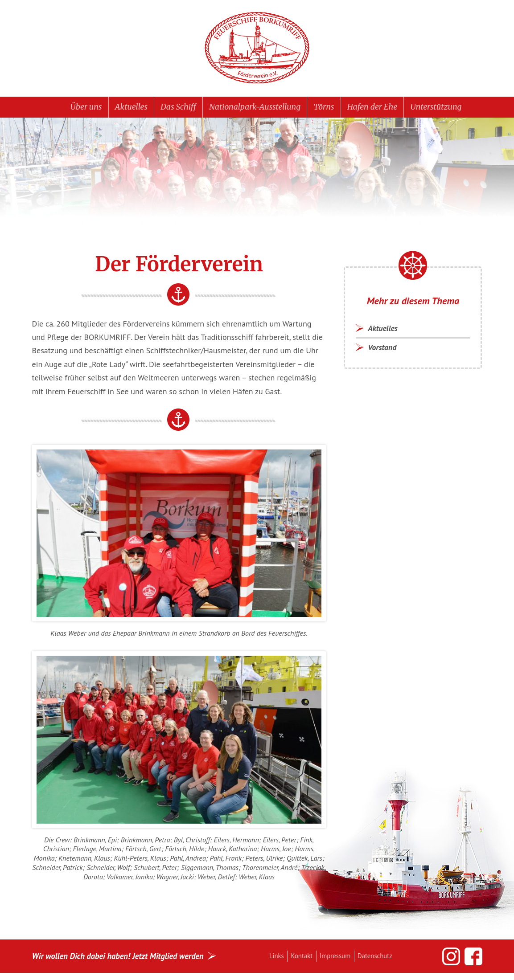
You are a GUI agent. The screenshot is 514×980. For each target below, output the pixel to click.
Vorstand (384, 351)
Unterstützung (450, 108)
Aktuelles (120, 108)
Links (278, 958)
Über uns (71, 108)
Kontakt (305, 958)
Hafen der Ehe (381, 108)
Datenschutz (384, 958)
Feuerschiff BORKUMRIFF (257, 48)
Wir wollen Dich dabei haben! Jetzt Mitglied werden (125, 958)
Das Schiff (171, 108)
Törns (329, 108)
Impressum (341, 958)
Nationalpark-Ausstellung (254, 108)
